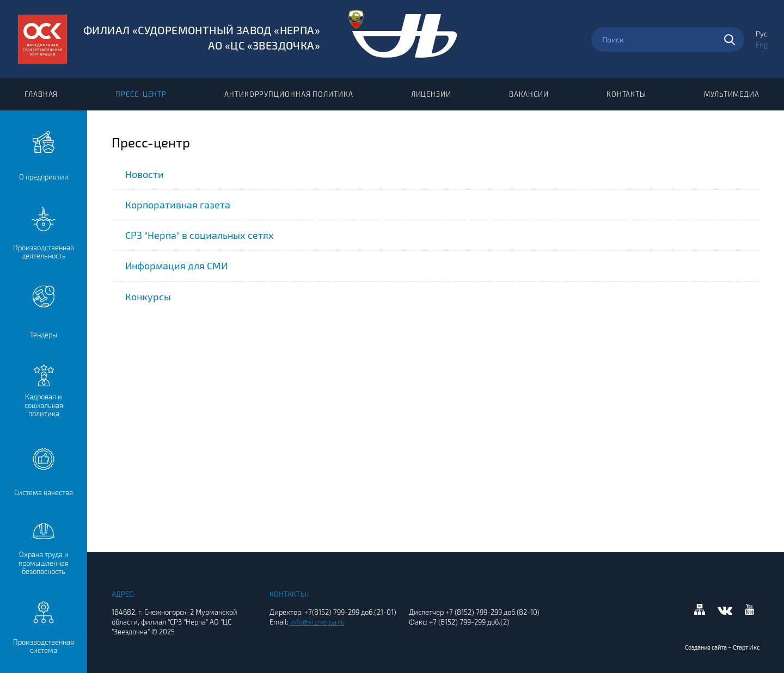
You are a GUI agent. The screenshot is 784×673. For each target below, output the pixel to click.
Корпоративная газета (178, 205)
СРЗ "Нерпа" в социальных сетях (200, 235)
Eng (762, 45)
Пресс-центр (141, 94)
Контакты (626, 94)
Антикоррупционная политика (289, 94)
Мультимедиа (732, 94)
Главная (41, 94)
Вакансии (529, 94)
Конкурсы (148, 297)
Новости (145, 174)
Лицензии (431, 94)
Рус (761, 34)
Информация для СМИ (176, 266)
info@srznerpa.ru (317, 622)
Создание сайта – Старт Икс (722, 647)
